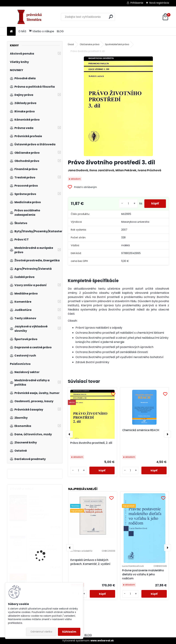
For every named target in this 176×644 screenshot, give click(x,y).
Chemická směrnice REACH (141, 430)
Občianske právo (90, 44)
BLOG (60, 31)
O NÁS (22, 31)
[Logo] (31, 17)
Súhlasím (69, 632)
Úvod (71, 44)
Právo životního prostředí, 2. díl (91, 443)
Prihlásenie (137, 3)
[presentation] (69, 434)
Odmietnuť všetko (41, 632)
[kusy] (128, 204)
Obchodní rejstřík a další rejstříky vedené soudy (43, 549)
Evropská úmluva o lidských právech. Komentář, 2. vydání (90, 562)
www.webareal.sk (102, 641)
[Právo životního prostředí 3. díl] (118, 106)
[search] (111, 17)
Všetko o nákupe (42, 31)
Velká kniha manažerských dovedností (39, 514)
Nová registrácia (159, 3)
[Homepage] (11, 31)
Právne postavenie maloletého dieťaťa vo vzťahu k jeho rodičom (143, 574)
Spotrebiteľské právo (117, 44)
